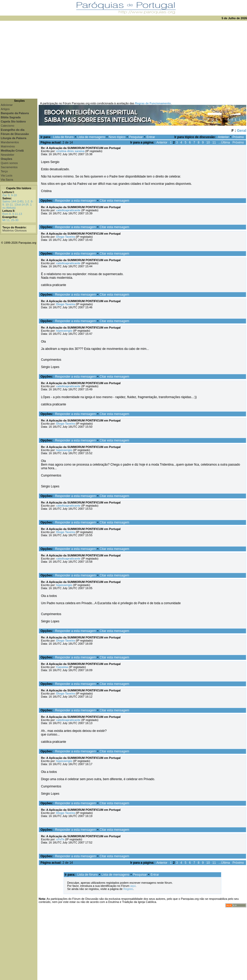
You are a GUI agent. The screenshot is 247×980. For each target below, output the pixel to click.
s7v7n (60, 839)
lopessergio (64, 331)
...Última (224, 142)
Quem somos (9, 163)
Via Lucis (6, 175)
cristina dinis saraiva (70, 151)
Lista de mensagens (91, 137)
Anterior (223, 137)
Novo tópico (117, 137)
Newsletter (8, 155)
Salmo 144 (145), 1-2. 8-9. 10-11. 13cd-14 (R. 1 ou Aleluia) (18, 205)
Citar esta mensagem (114, 201)
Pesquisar (136, 137)
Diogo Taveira (66, 237)
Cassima (62, 667)
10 (208, 142)
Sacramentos (9, 167)
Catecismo (8, 126)
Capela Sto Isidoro (19, 188)
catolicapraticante (68, 210)
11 (214, 142)
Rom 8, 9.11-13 (12, 214)
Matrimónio (8, 146)
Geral (242, 131)
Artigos (5, 109)
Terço (4, 171)
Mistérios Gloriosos (15, 230)
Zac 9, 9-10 (10, 195)
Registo (128, 889)
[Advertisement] (124, 60)
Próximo (238, 137)
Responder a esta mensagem (75, 201)
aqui (133, 886)
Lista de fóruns (63, 137)
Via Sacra (7, 180)
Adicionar (7, 105)
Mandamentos (10, 142)
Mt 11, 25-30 (10, 220)
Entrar (151, 137)
